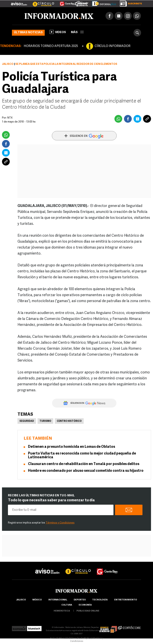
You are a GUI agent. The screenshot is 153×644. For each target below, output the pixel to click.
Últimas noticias (28, 33)
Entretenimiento (126, 600)
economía (85, 605)
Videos (58, 32)
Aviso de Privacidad (60, 638)
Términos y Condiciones (60, 523)
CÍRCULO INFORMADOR (112, 46)
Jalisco (8, 64)
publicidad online (88, 611)
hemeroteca (62, 611)
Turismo (45, 421)
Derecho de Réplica (81, 638)
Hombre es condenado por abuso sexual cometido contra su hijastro (86, 471)
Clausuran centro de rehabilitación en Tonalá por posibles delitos (84, 464)
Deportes (80, 600)
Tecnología (100, 600)
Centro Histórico (69, 421)
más (77, 32)
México (37, 600)
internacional (58, 600)
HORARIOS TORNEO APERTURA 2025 (51, 46)
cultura (67, 605)
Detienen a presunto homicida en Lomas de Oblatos (72, 447)
